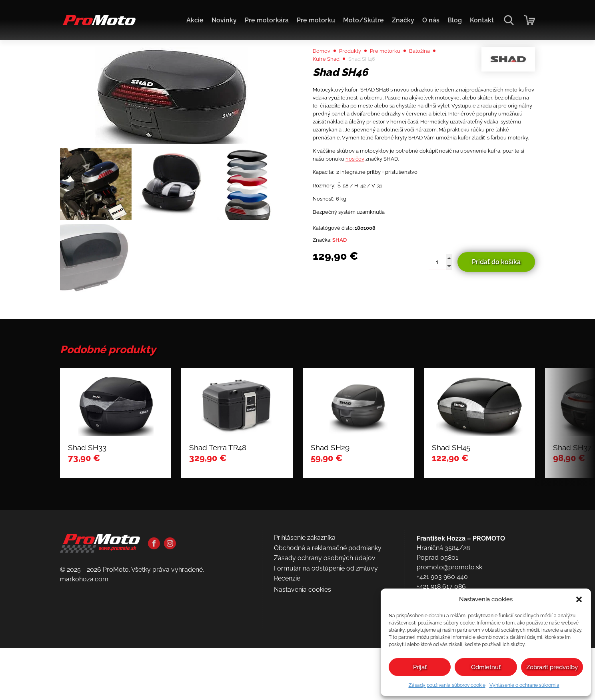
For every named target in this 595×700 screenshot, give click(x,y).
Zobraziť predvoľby (552, 667)
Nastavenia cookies (302, 681)
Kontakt (482, 20)
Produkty (357, 69)
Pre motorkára (267, 20)
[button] (579, 599)
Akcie (195, 20)
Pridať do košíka (496, 333)
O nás (431, 20)
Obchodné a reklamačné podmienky (328, 640)
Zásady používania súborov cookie (447, 685)
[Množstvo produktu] (440, 333)
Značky (403, 20)
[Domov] (98, 24)
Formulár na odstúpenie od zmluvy (326, 660)
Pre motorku (316, 20)
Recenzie (287, 671)
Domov (324, 69)
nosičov (411, 215)
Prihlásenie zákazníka (305, 630)
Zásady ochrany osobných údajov (325, 650)
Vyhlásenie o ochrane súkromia (524, 685)
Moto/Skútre (363, 20)
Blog (455, 20)
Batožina (438, 69)
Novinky (224, 20)
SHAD (346, 310)
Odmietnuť (486, 667)
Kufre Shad (329, 78)
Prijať (420, 667)
